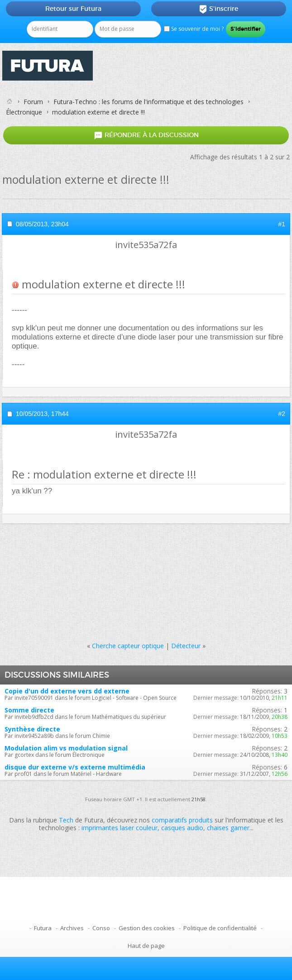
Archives (72, 928)
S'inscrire (218, 9)
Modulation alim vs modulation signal (66, 748)
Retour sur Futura (73, 9)
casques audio (182, 828)
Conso (101, 928)
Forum (33, 102)
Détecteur (186, 646)
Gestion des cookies (147, 928)
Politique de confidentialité (220, 928)
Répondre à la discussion (146, 136)
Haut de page (146, 946)
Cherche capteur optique (128, 646)
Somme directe (29, 710)
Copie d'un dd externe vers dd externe (67, 691)
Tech (66, 820)
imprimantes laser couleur (120, 828)
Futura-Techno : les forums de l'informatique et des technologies (148, 102)
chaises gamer (228, 828)
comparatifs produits (182, 820)
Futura (43, 928)
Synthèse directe (32, 729)
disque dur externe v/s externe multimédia (75, 767)
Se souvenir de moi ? (194, 29)
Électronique (24, 112)
